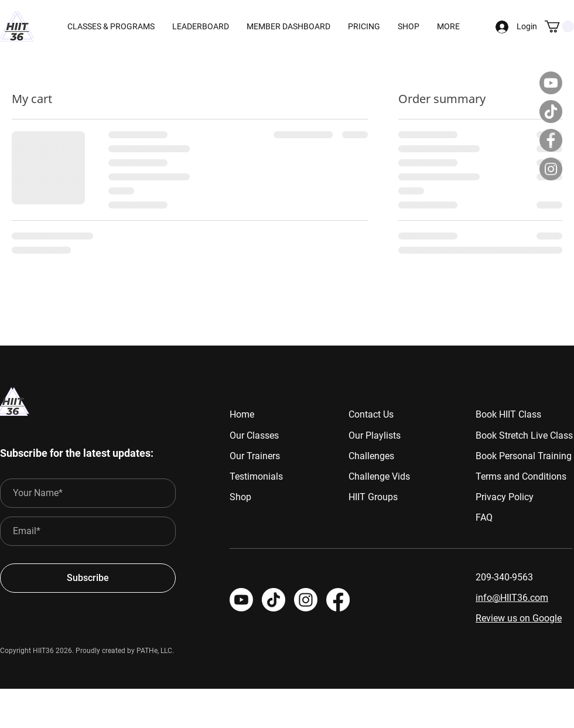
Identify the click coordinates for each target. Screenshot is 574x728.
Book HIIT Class (508, 414)
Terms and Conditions (521, 476)
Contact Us (371, 414)
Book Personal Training (524, 456)
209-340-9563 (504, 577)
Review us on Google (519, 618)
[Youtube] (551, 83)
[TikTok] (551, 112)
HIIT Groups (373, 497)
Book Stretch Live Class (524, 435)
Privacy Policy (505, 497)
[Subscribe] (88, 578)
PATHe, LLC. (155, 651)
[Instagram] (551, 169)
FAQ (484, 517)
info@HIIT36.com (512, 598)
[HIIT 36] (306, 600)
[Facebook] (551, 140)
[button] (288, 26)
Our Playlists (375, 435)
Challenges (371, 456)
